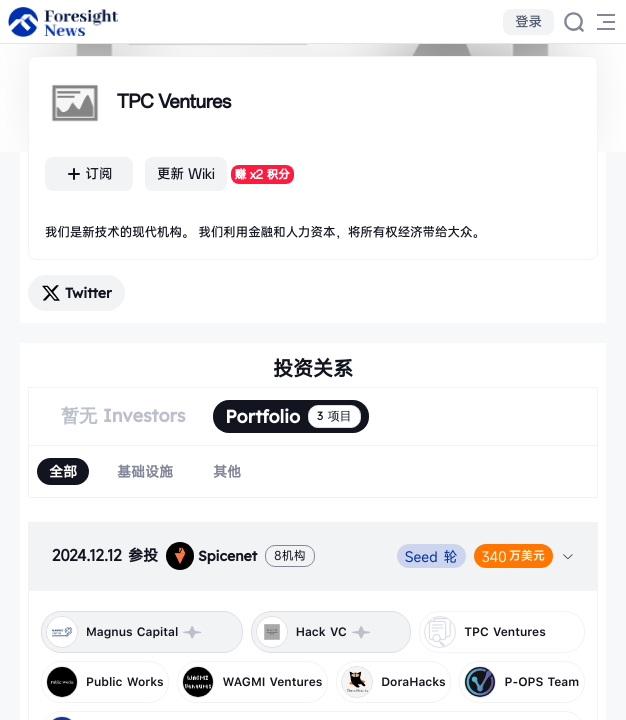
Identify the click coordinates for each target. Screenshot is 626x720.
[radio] (63, 471)
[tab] (313, 556)
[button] (313, 556)
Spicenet (211, 556)
